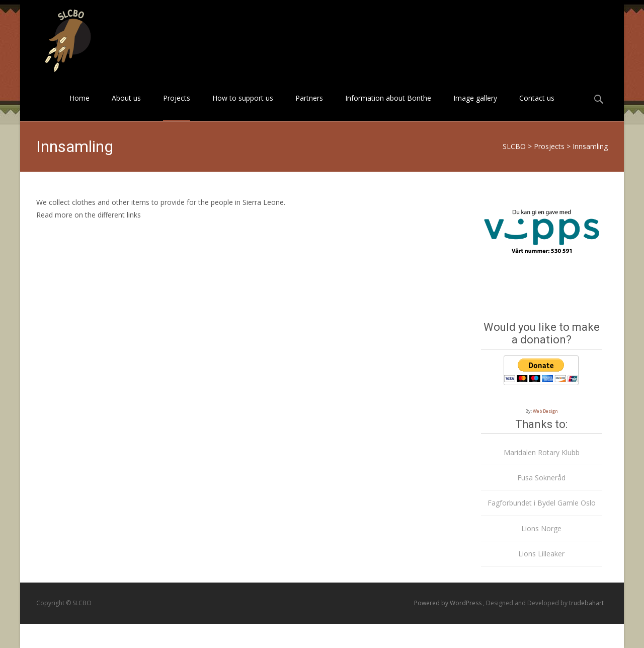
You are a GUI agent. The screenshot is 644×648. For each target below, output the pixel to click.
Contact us (537, 107)
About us (126, 107)
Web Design (545, 411)
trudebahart (586, 603)
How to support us (243, 107)
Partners (309, 107)
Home (79, 107)
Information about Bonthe (388, 107)
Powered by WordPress (449, 603)
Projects (177, 107)
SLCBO (514, 146)
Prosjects (549, 146)
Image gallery (475, 107)
